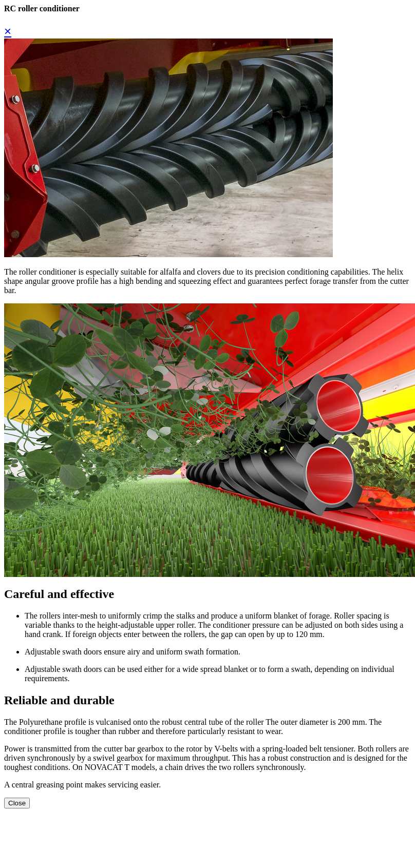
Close (17, 803)
